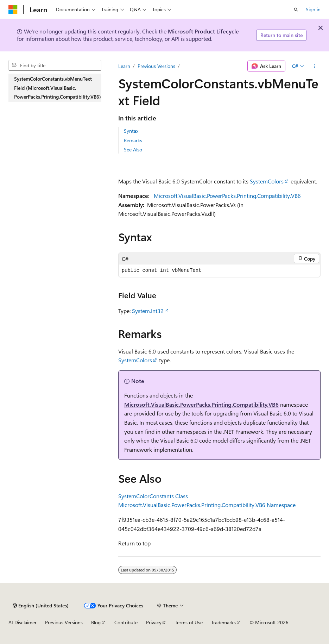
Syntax (131, 131)
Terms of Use (189, 622)
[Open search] (296, 10)
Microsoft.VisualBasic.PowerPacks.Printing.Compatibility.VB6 (227, 196)
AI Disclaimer (23, 622)
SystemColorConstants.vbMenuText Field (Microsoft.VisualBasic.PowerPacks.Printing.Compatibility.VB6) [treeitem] (58, 88)
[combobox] (55, 65)
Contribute (126, 622)
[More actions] (314, 66)
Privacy (154, 622)
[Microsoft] (13, 10)
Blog (96, 622)
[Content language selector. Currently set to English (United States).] (41, 606)
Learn (124, 66)
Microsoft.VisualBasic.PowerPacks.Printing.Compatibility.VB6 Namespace (207, 505)
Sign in (313, 9)
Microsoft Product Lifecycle (203, 31)
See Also (133, 149)
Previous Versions (156, 66)
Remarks (133, 140)
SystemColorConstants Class (153, 496)
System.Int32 (148, 311)
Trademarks (223, 622)
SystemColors (267, 181)
